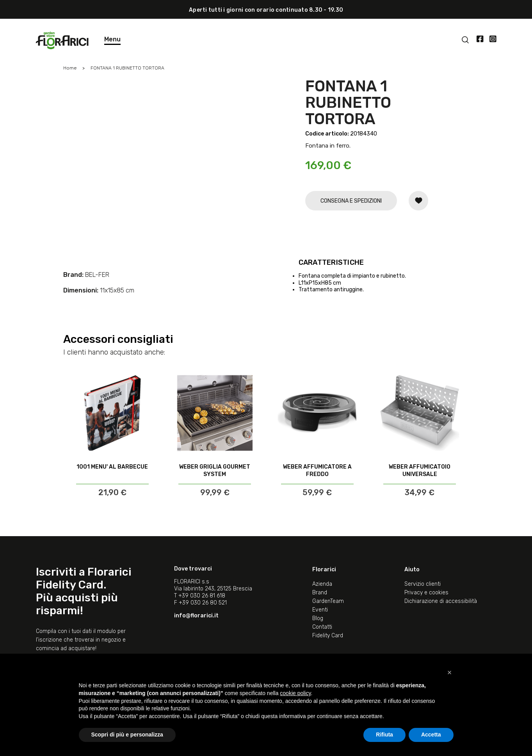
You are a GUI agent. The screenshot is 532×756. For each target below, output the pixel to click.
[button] (450, 672)
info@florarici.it (196, 616)
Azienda (322, 584)
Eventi (320, 610)
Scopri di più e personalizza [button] (127, 735)
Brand (320, 593)
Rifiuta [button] (384, 735)
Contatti (322, 627)
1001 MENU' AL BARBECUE (112, 467)
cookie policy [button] (295, 693)
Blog (318, 618)
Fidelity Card (328, 636)
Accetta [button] (431, 735)
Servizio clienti (423, 584)
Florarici (324, 570)
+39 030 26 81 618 (202, 596)
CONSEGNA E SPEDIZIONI (351, 201)
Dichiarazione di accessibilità (441, 601)
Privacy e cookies (426, 593)
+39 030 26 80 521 (203, 603)
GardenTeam (328, 601)
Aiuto (412, 570)
